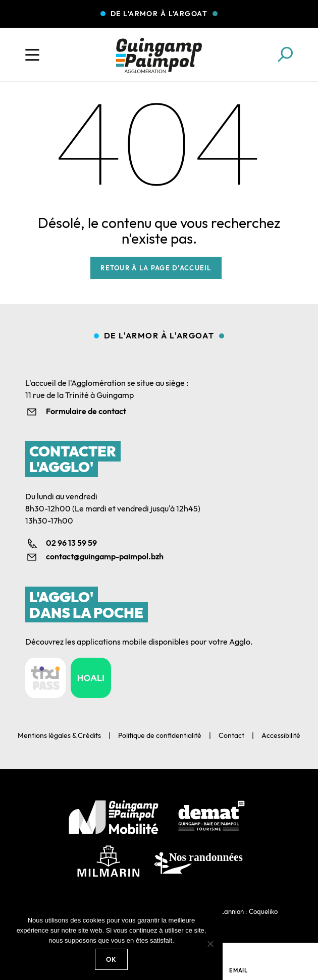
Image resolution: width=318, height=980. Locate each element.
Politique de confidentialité (160, 735)
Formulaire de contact (86, 411)
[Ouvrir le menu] (32, 55)
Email (238, 970)
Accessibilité (281, 735)
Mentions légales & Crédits (59, 735)
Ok (112, 959)
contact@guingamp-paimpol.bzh (105, 556)
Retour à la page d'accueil (156, 268)
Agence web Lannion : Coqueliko (230, 911)
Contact (231, 735)
